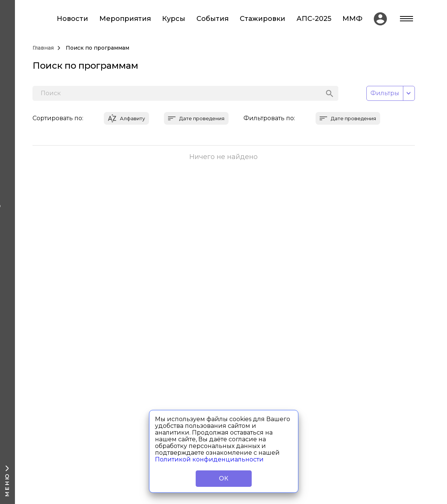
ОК (223, 478)
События (212, 19)
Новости (72, 19)
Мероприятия (125, 19)
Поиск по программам (97, 48)
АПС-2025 (314, 19)
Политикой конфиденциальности (209, 459)
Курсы (174, 19)
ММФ (353, 19)
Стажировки (263, 19)
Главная (43, 48)
